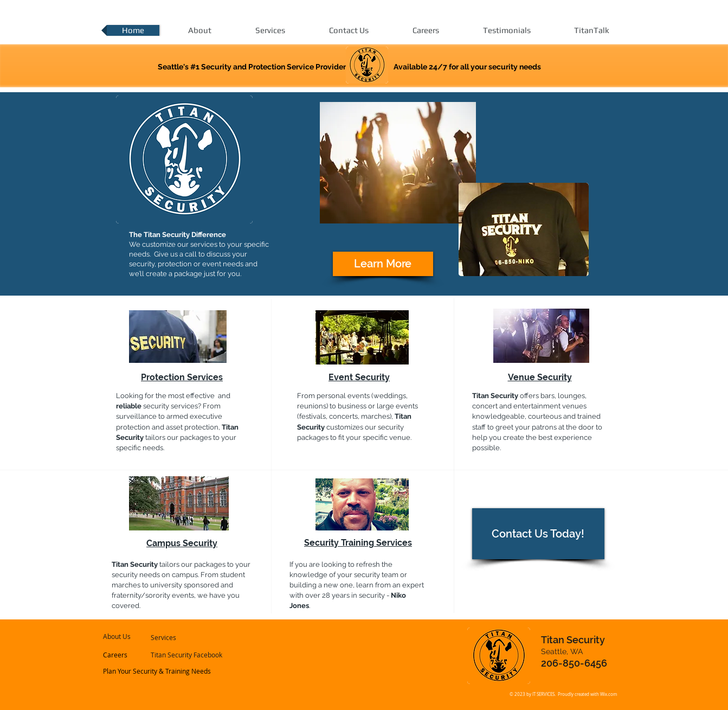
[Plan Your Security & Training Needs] (157, 671)
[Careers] (132, 655)
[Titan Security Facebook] (187, 655)
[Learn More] (383, 264)
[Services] (180, 637)
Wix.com (608, 694)
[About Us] (134, 636)
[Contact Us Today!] (538, 534)
